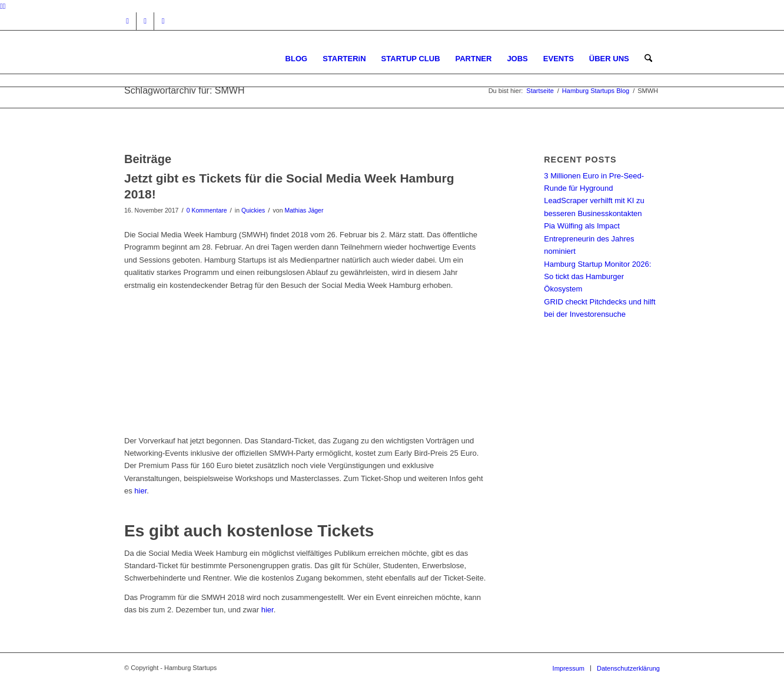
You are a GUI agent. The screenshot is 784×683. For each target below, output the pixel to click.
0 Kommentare (207, 210)
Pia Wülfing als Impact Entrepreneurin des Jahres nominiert (589, 238)
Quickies (253, 210)
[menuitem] (297, 59)
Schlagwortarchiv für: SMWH (185, 90)
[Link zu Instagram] (127, 21)
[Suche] (648, 59)
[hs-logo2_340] (212, 59)
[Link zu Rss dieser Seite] (163, 21)
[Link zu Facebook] (145, 21)
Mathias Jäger (304, 210)
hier (140, 491)
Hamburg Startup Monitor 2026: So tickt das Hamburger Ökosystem (597, 277)
